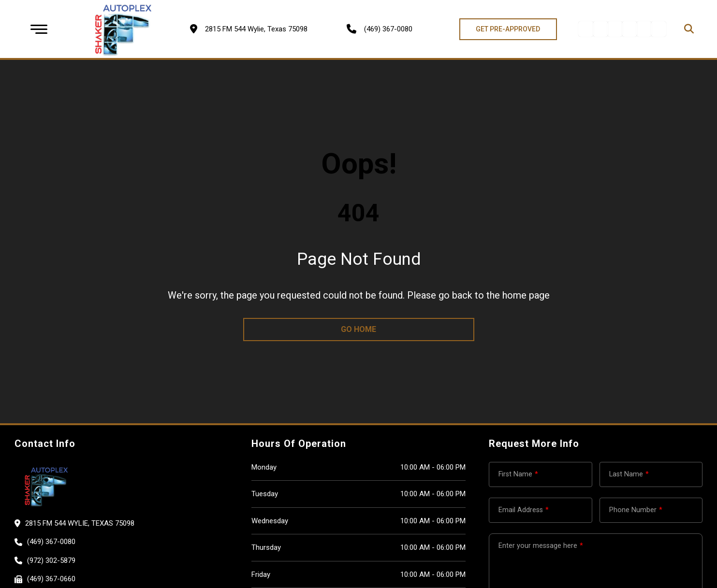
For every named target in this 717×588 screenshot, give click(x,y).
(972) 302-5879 (51, 560)
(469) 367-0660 (51, 579)
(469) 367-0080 (388, 29)
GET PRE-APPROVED (508, 29)
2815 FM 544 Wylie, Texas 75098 (80, 523)
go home (358, 329)
